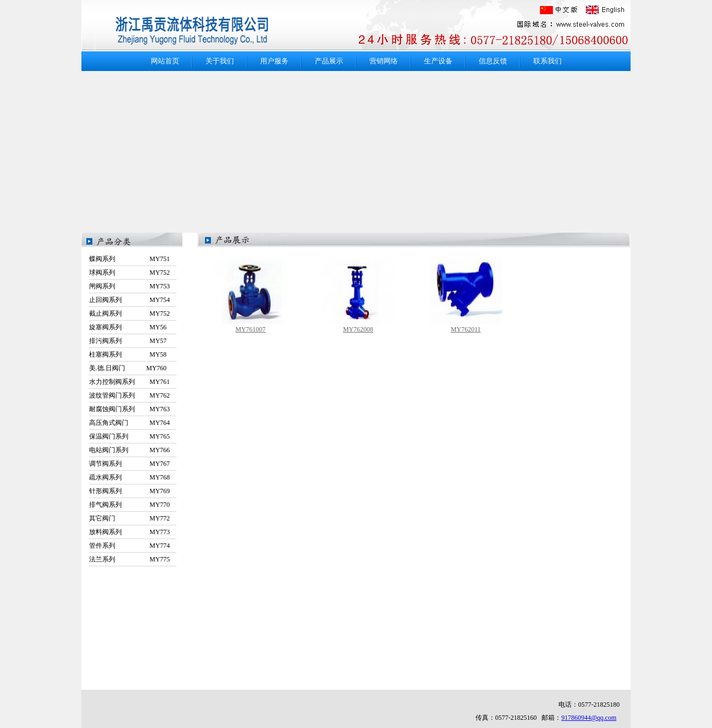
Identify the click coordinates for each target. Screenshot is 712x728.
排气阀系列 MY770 (130, 505)
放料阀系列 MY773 (130, 532)
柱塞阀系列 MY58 (128, 354)
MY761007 (251, 329)
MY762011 (466, 329)
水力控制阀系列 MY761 (130, 382)
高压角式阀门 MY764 (130, 423)
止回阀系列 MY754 (130, 300)
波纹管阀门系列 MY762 (130, 395)
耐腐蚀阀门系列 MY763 (130, 409)
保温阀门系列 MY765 (130, 436)
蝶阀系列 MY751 (130, 259)
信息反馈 (493, 61)
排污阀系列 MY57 (128, 341)
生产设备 (438, 61)
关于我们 (220, 61)
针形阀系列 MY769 (130, 491)
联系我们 (548, 61)
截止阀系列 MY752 (130, 313)
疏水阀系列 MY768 (130, 477)
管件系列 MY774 (130, 546)
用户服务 (274, 61)
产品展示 (329, 61)
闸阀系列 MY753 (130, 286)
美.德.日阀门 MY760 (128, 368)
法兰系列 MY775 (130, 559)
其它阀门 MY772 (130, 518)
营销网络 (384, 61)
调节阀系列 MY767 (130, 464)
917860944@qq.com (589, 718)
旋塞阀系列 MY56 (128, 327)
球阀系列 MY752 (130, 273)
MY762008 (358, 329)
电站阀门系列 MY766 (130, 450)
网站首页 (165, 61)
